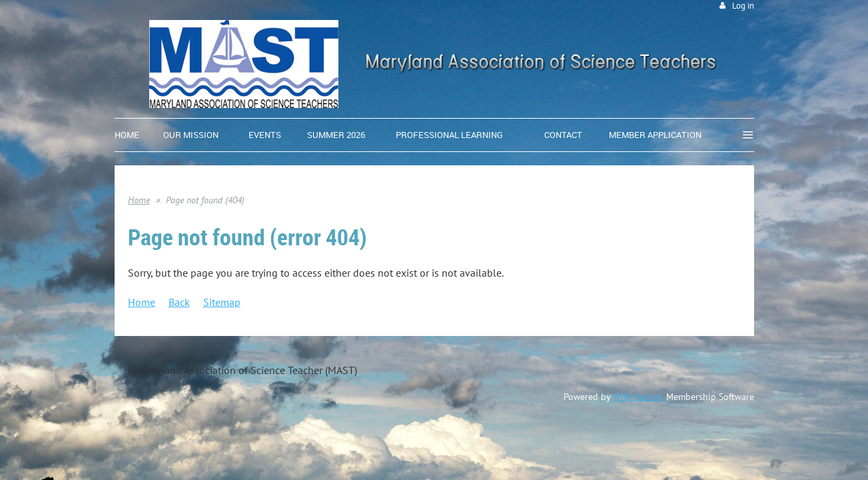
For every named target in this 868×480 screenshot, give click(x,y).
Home (139, 200)
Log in (743, 6)
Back (179, 302)
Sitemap (222, 302)
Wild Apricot (638, 397)
